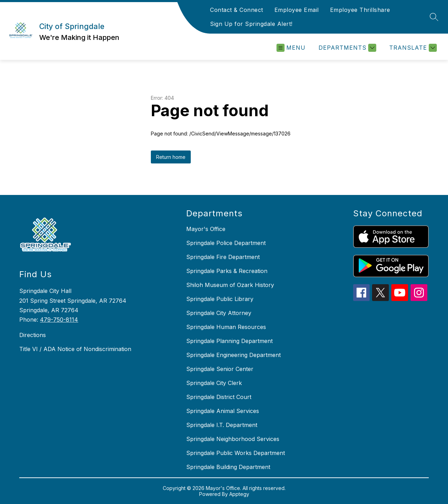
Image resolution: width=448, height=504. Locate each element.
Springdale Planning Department (229, 341)
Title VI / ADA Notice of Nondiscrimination (75, 349)
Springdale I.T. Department (222, 425)
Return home (171, 157)
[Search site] (434, 17)
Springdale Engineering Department (233, 355)
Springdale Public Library (220, 299)
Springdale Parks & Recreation (227, 271)
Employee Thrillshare (360, 10)
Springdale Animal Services (223, 411)
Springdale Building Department (228, 467)
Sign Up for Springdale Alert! (251, 24)
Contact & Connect (237, 10)
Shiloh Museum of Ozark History (230, 285)
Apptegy (239, 494)
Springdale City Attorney (219, 313)
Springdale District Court (219, 397)
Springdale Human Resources (226, 327)
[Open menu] (291, 48)
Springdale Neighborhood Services (233, 439)
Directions (33, 335)
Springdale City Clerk (214, 383)
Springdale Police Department (226, 243)
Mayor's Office (206, 229)
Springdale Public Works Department (236, 453)
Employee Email (297, 10)
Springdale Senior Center (220, 369)
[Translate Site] (412, 48)
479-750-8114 (59, 320)
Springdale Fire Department (223, 257)
